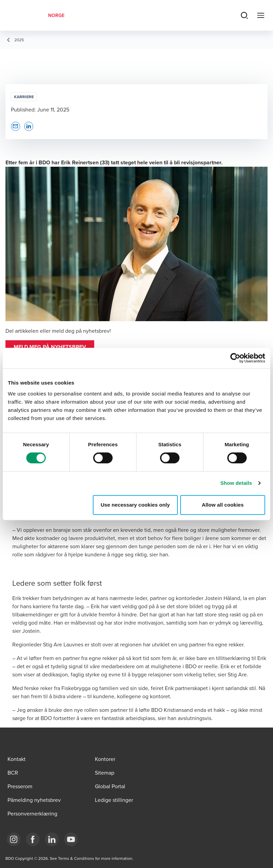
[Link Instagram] (14, 839)
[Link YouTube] (71, 839)
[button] (50, 347)
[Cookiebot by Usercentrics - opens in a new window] (235, 358)
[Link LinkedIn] (52, 839)
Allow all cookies (223, 505)
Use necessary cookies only (135, 505)
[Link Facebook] (33, 839)
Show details (236, 483)
